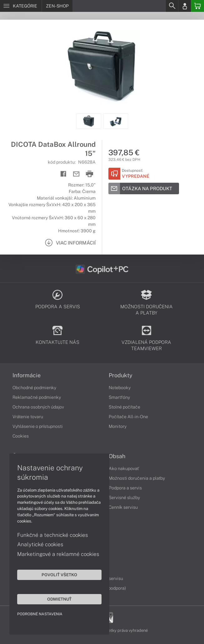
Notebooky (120, 388)
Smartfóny (119, 397)
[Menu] (21, 6)
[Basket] (197, 6)
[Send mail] (76, 174)
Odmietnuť (59, 599)
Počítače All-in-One (128, 417)
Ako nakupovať (124, 468)
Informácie (27, 375)
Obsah (117, 456)
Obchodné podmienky (34, 388)
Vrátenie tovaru (28, 417)
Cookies (21, 436)
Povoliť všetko (59, 575)
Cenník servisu (123, 507)
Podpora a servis (125, 488)
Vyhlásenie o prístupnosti (38, 426)
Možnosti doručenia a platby (137, 478)
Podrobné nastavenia (40, 614)
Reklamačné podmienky (37, 397)
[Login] (185, 6)
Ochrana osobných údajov (38, 407)
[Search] (172, 6)
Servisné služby (124, 498)
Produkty (121, 375)
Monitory (118, 426)
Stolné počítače (124, 407)
